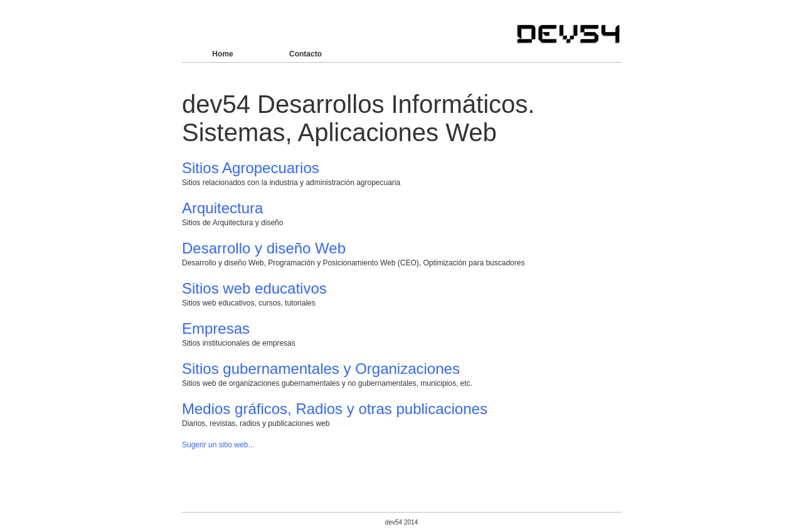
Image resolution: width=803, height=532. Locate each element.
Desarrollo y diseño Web (264, 248)
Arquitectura (222, 208)
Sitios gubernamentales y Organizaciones (321, 369)
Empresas (216, 328)
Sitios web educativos (254, 288)
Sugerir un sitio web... (218, 445)
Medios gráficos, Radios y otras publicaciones (335, 409)
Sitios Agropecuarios (251, 168)
